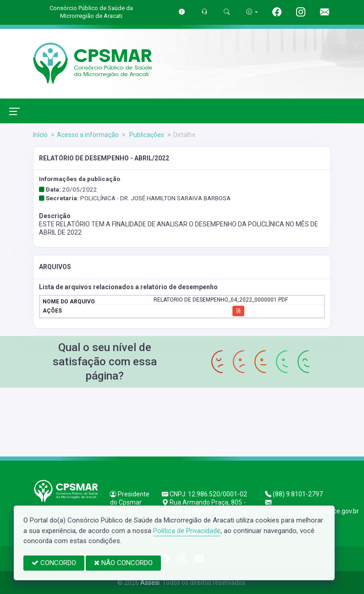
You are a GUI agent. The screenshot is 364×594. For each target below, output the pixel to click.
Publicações (146, 135)
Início (40, 135)
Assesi (150, 583)
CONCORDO (54, 563)
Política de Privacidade (187, 531)
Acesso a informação (88, 135)
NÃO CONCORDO (123, 563)
